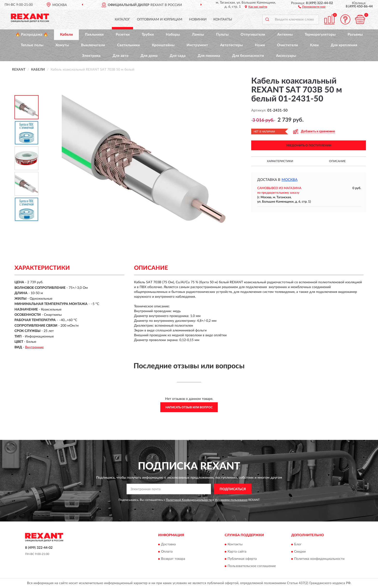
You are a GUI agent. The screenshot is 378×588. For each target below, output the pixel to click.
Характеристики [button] (280, 161)
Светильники (128, 45)
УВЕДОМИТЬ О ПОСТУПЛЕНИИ (309, 145)
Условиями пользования (231, 500)
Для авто (121, 56)
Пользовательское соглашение (252, 566)
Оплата (167, 552)
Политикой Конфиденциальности (189, 500)
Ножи (260, 45)
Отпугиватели (253, 35)
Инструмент (197, 45)
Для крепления (344, 45)
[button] (312, 7)
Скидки (300, 552)
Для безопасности (248, 56)
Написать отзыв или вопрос (189, 407)
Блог (298, 544)
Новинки (198, 20)
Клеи (314, 45)
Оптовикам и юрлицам (160, 20)
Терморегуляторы (320, 35)
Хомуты (62, 45)
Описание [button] (337, 161)
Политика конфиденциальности (319, 559)
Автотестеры (231, 45)
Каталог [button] (122, 20)
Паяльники (94, 35)
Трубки (148, 35)
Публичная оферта (242, 559)
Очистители (287, 45)
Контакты (223, 20)
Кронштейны (163, 45)
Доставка (168, 544)
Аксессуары (286, 56)
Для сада (178, 56)
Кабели (66, 35)
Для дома (149, 56)
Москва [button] (290, 180)
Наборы (173, 35)
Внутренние (34, 347)
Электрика (91, 56)
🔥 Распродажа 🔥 (32, 35)
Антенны (285, 35)
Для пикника (209, 56)
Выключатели (93, 45)
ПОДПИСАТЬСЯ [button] (233, 489)
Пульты (222, 35)
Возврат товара (173, 559)
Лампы (198, 35)
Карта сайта (237, 552)
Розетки (123, 35)
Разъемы (355, 35)
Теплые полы (32, 45)
